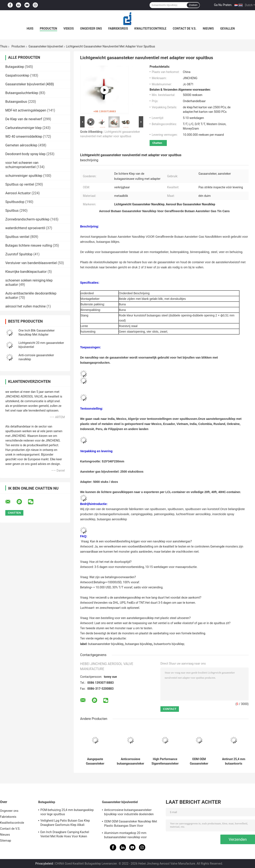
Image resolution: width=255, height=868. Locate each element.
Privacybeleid (44, 864)
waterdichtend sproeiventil (25, 228)
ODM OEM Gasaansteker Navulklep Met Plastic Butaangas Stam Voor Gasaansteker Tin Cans (199, 761)
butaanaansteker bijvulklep (106, 644)
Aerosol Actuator (18, 193)
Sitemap (6, 841)
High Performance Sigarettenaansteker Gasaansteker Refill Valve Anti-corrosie (165, 761)
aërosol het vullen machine (25, 306)
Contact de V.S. (185, 29)
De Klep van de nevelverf (24, 119)
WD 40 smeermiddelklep (24, 137)
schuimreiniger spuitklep (24, 176)
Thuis (4, 46)
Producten (48, 29)
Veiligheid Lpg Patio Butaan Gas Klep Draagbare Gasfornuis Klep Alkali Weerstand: (65, 823)
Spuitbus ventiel (17, 237)
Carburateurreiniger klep (23, 128)
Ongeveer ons (91, 29)
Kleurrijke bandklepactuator (26, 272)
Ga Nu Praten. (223, 5)
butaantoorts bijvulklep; (169, 644)
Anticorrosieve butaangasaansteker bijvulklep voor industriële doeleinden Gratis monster (130, 761)
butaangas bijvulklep (139, 644)
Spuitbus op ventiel (20, 184)
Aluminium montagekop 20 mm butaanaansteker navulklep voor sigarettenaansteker (125, 836)
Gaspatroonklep (17, 75)
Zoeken (193, 5)
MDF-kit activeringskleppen (26, 110)
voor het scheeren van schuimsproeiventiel (22, 165)
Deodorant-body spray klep (25, 154)
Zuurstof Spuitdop (19, 254)
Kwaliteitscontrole (150, 29)
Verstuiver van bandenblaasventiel (31, 263)
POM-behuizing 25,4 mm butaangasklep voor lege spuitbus (67, 812)
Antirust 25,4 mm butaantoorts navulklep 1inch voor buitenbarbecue (234, 761)
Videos (69, 29)
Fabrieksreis (118, 29)
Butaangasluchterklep (22, 93)
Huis (30, 29)
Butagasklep (15, 67)
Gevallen (227, 29)
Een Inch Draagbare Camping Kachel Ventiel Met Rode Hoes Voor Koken (65, 834)
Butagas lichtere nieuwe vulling (29, 245)
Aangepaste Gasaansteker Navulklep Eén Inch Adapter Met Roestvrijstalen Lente (95, 761)
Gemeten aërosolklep (21, 145)
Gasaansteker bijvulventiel (46, 46)
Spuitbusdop (15, 202)
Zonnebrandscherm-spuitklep (27, 219)
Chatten (157, 143)
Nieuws (208, 29)
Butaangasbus (16, 102)
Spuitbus (12, 211)
